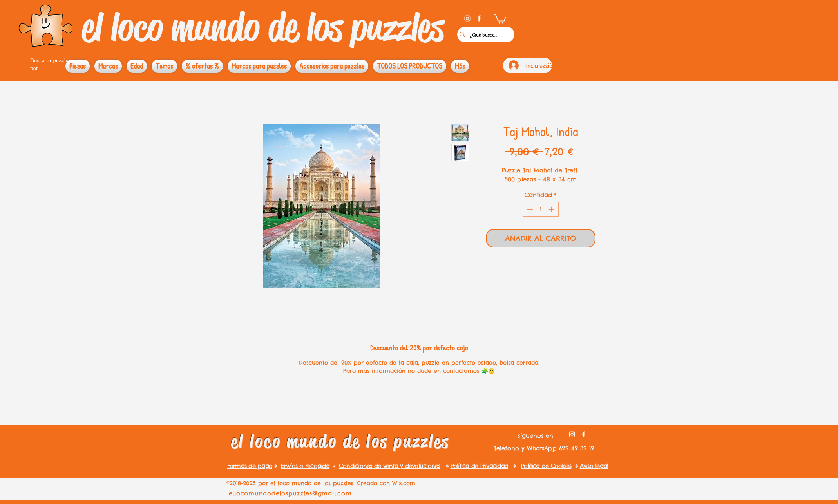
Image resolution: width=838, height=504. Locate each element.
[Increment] (552, 209)
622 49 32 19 (576, 448)
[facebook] (479, 18)
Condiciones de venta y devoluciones (390, 466)
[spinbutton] (540, 209)
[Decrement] (529, 209)
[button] (500, 19)
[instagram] (467, 18)
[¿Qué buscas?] (484, 34)
